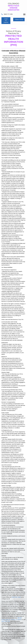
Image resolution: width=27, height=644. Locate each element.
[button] (6, 21)
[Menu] (24, 14)
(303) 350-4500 (16, 597)
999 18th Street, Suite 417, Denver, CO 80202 (12, 619)
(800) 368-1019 (6, 621)
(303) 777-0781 (8, 14)
